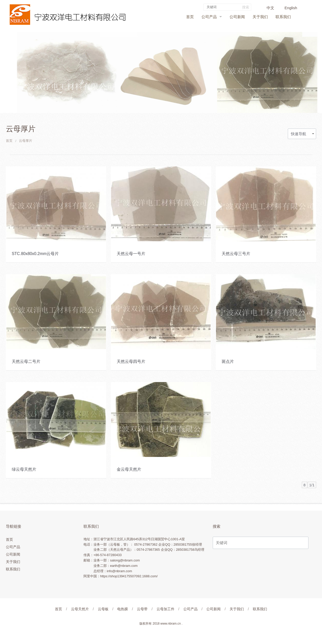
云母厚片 (26, 141)
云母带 (142, 609)
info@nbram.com (119, 571)
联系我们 (283, 17)
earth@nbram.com (124, 566)
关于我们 (260, 17)
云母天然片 (80, 609)
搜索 (245, 7)
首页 (190, 17)
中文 (270, 8)
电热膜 (123, 609)
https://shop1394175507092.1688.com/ (129, 576)
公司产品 (209, 17)
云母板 (103, 609)
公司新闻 (237, 17)
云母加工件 (165, 609)
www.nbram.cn (171, 624)
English (290, 8)
